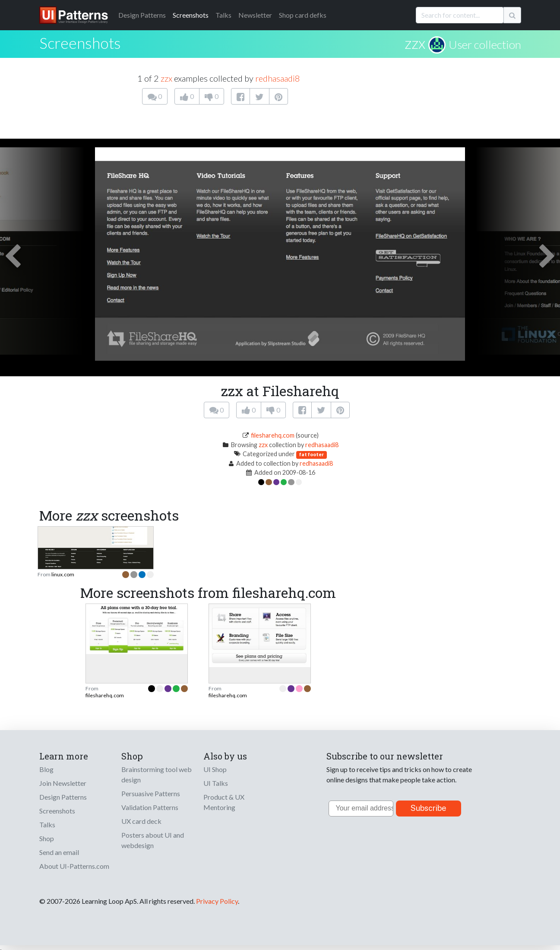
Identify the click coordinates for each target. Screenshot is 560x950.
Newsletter (255, 15)
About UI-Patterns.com (74, 866)
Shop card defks (303, 15)
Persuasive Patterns (151, 793)
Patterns (142, 15)
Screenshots (191, 15)
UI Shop (215, 769)
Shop (47, 838)
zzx (415, 43)
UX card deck (141, 821)
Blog (46, 769)
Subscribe (429, 808)
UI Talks (216, 783)
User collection (485, 44)
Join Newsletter (63, 783)
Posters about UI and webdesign (153, 840)
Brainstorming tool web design (157, 774)
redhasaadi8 (278, 78)
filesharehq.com (273, 435)
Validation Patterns (150, 807)
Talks (223, 15)
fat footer (312, 454)
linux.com (63, 574)
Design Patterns (63, 797)
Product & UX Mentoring (224, 802)
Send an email (59, 852)
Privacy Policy (217, 901)
